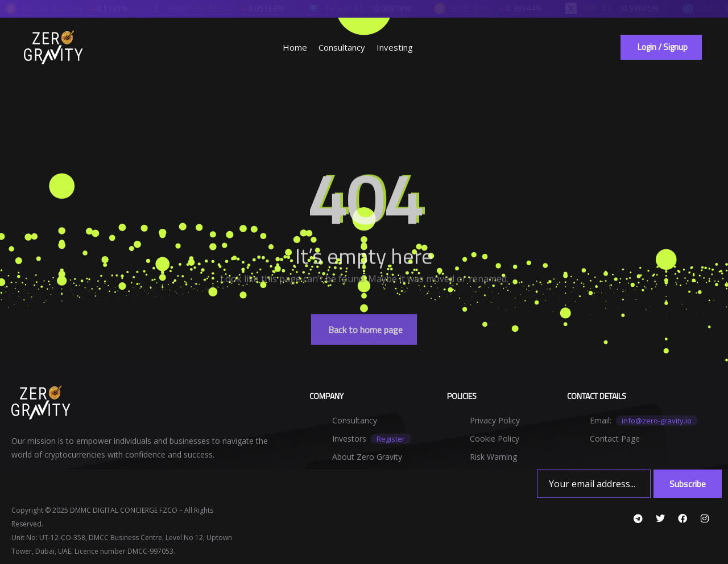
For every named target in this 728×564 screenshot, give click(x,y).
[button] (661, 47)
